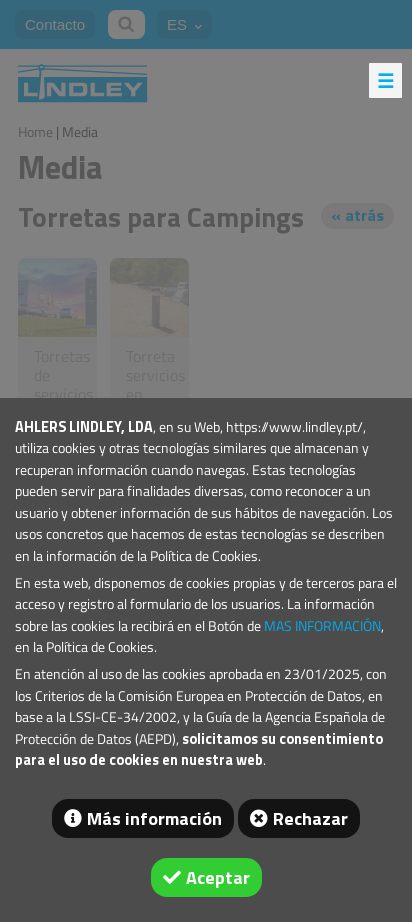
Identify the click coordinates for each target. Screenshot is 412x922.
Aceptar (218, 877)
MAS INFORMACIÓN (322, 626)
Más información (154, 818)
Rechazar (310, 818)
